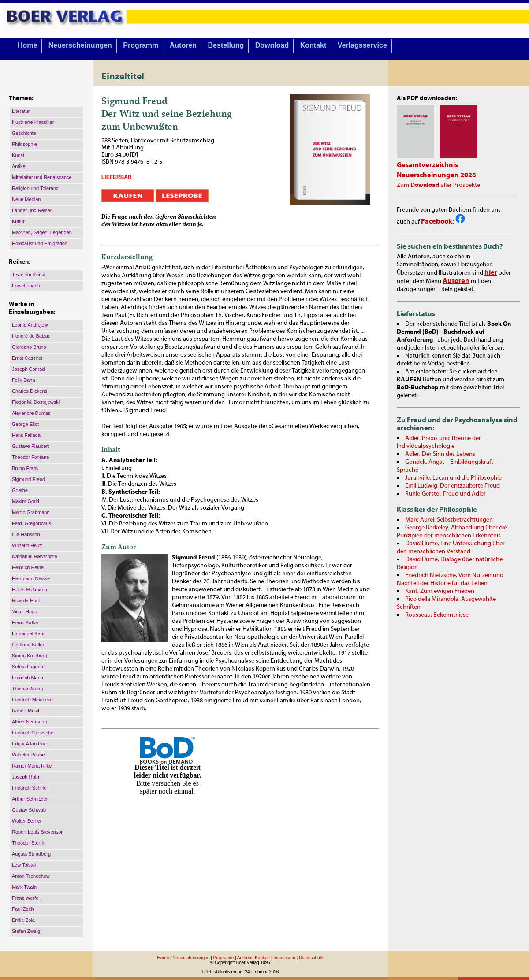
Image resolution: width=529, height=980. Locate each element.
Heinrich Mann (28, 678)
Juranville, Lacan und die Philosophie (453, 478)
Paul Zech (23, 909)
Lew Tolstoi (24, 865)
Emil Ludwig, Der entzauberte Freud (453, 486)
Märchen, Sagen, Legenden (42, 232)
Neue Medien (26, 199)
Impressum (284, 958)
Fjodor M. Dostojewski (36, 402)
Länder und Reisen (32, 210)
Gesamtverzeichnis (427, 165)
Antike (19, 166)
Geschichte (24, 133)
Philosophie (24, 144)
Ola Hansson (26, 534)
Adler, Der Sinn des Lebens (440, 454)
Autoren (183, 45)
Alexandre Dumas (31, 413)
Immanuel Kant (28, 633)
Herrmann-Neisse (31, 578)
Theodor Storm (28, 843)
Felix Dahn (24, 380)
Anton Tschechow (31, 876)
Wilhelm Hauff (27, 545)
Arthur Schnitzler (30, 799)
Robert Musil (26, 711)
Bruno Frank (25, 468)
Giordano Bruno (29, 347)
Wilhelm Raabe (28, 755)
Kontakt (313, 45)
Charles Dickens (30, 391)
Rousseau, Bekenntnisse (437, 615)
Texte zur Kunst (29, 275)
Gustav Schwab (29, 810)
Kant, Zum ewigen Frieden (440, 591)
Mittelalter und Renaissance (42, 177)
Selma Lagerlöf (28, 667)
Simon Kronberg (30, 656)
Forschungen (26, 286)
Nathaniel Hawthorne (35, 556)
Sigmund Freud (28, 479)
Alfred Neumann (30, 722)
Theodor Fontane (30, 457)
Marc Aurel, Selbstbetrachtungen (449, 520)
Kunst (18, 155)
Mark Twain (24, 887)
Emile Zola (23, 920)
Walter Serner (27, 821)
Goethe (20, 490)
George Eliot (25, 424)
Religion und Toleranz (35, 188)
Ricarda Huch (27, 600)
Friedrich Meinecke (32, 700)
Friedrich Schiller (30, 788)
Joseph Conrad (28, 369)
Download (272, 45)
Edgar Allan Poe (29, 744)
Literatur (21, 111)
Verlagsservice (362, 45)
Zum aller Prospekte (438, 185)
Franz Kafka (25, 622)
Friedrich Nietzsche (33, 733)
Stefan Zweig (26, 931)
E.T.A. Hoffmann (30, 589)
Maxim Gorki (26, 501)
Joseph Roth (26, 777)
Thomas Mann (27, 689)
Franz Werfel (26, 898)
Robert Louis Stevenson (38, 832)
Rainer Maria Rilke (32, 766)
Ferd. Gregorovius (32, 523)
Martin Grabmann (31, 512)
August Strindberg (31, 854)
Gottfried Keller (28, 645)
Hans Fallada (26, 435)
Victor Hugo (24, 611)
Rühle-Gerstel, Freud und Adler (445, 494)
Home (27, 45)
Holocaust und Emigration (40, 243)
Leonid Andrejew (30, 325)
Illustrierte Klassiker (33, 122)
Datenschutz (311, 958)
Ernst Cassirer (27, 358)
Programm (141, 45)
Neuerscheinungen (80, 45)
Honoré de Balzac (31, 336)
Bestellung (226, 45)
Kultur (18, 221)
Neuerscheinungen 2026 (436, 175)
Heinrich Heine (28, 567)
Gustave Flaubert (30, 446)
